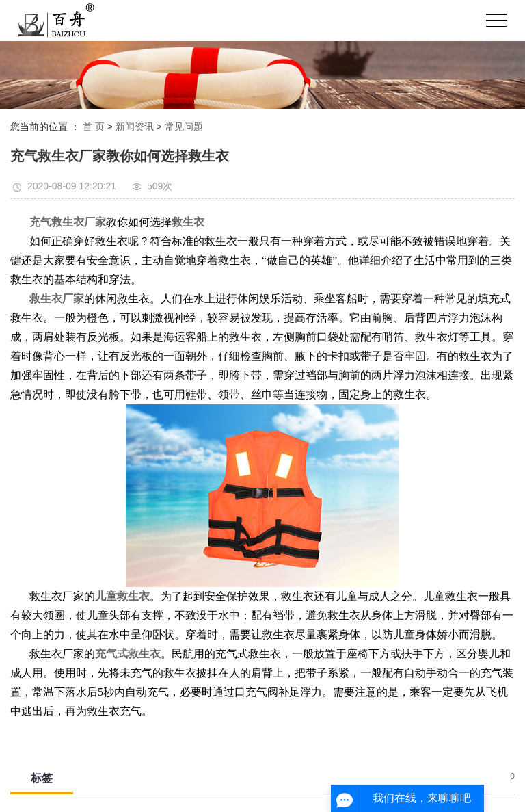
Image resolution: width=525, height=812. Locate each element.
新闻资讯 (135, 127)
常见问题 (184, 127)
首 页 (94, 127)
